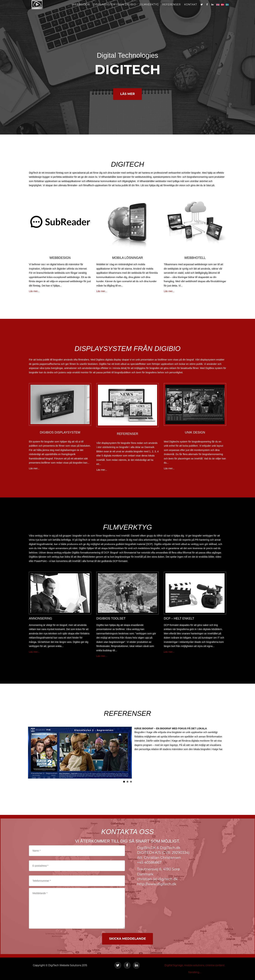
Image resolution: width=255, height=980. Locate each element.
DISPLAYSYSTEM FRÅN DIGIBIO (115, 9)
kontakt (191, 9)
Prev (33, 753)
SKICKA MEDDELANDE (128, 939)
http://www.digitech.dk (157, 884)
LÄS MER (127, 94)
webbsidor (81, 9)
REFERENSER (172, 9)
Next (222, 753)
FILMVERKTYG (149, 9)
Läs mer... (34, 291)
